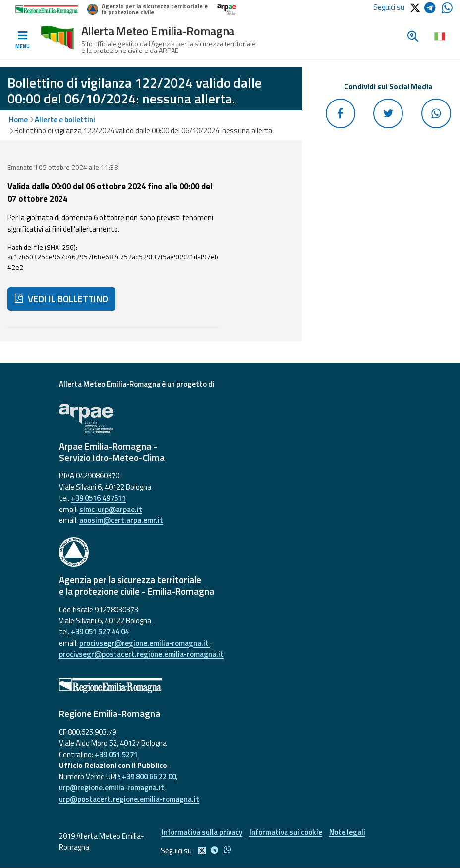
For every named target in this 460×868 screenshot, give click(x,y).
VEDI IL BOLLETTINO (61, 299)
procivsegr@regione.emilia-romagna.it (145, 643)
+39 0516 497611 (98, 498)
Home (18, 120)
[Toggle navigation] (22, 40)
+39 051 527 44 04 (100, 632)
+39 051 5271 (116, 754)
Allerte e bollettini (65, 120)
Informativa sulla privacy (201, 832)
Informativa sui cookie (286, 832)
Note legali (348, 832)
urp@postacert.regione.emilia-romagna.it (129, 799)
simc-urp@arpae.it (111, 509)
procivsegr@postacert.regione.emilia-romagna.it (141, 654)
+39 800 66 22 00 (149, 777)
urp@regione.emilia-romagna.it (112, 788)
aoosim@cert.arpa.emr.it (121, 520)
